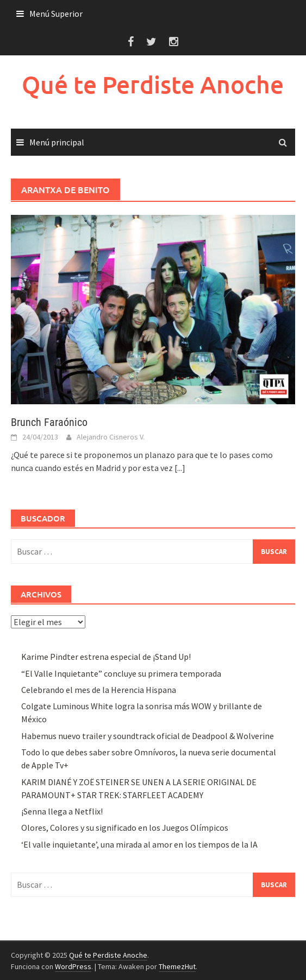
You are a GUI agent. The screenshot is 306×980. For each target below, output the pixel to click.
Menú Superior (56, 14)
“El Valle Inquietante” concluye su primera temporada (121, 673)
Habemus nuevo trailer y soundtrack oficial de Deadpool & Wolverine (148, 736)
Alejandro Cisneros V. (111, 437)
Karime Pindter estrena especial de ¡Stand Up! (106, 657)
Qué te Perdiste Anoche (153, 84)
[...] (180, 468)
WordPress (73, 966)
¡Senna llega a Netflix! (62, 811)
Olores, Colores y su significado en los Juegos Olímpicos (125, 828)
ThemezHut (177, 966)
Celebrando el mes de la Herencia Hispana (99, 690)
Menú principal (57, 142)
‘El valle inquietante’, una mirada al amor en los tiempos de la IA (139, 844)
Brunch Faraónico (49, 422)
